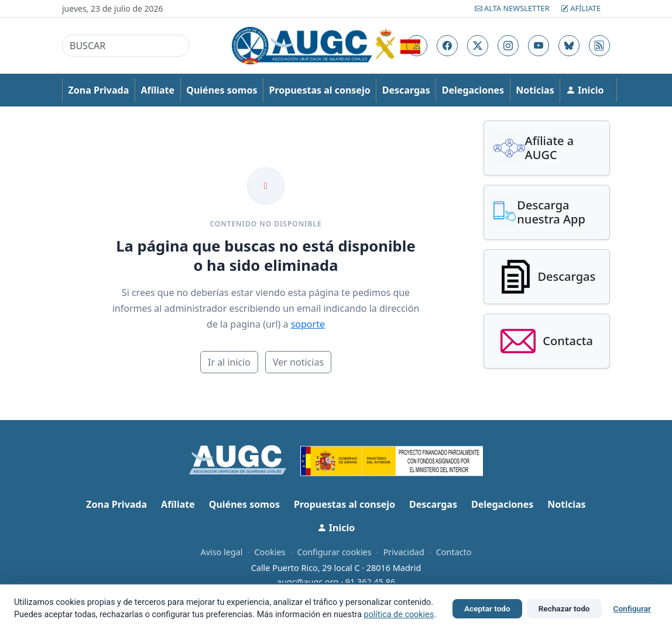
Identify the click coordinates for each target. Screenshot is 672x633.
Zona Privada (99, 90)
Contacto (454, 552)
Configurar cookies (334, 552)
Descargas (406, 90)
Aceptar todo (487, 608)
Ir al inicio (229, 362)
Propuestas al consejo (320, 90)
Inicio (585, 90)
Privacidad (404, 552)
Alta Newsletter (513, 8)
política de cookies (399, 615)
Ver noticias (298, 362)
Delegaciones (473, 90)
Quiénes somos (222, 90)
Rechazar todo (564, 608)
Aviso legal (221, 552)
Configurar (632, 608)
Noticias (535, 90)
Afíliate (581, 8)
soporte (308, 324)
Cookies (270, 552)
